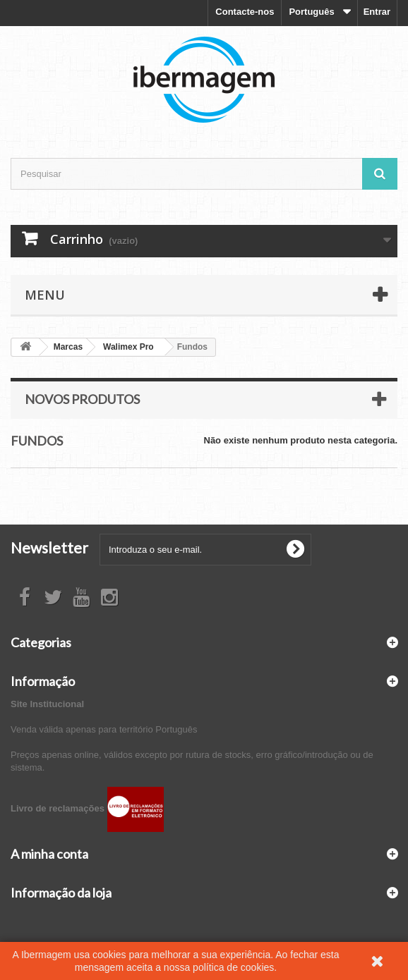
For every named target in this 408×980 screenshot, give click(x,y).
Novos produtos (82, 399)
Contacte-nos (245, 12)
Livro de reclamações (87, 808)
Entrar (377, 12)
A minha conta (49, 854)
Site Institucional (47, 704)
